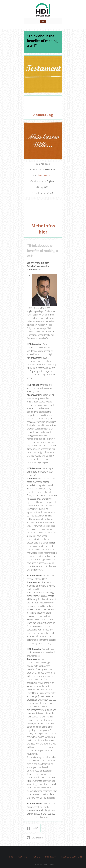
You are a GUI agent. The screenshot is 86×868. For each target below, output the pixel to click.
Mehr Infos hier (43, 229)
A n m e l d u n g (43, 115)
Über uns (23, 856)
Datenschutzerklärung (71, 856)
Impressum (50, 856)
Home (10, 856)
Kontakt (36, 856)
